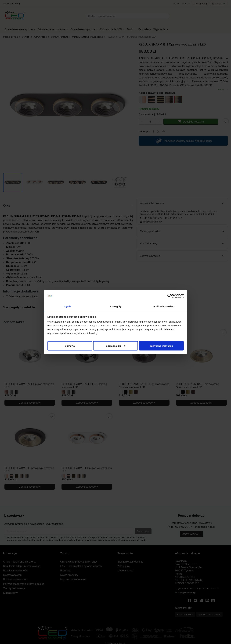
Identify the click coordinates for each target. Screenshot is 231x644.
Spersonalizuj (116, 346)
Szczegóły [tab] (115, 306)
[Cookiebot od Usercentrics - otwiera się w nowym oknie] (170, 296)
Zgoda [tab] (68, 306)
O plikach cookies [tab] (163, 306)
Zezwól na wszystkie (161, 346)
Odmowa (70, 346)
